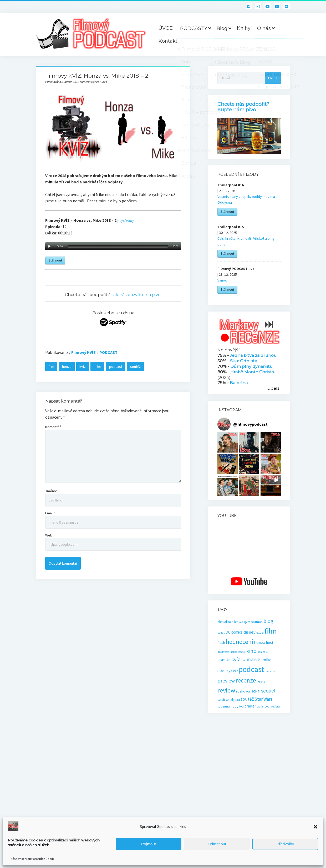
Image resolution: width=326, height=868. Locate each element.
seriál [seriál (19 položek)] (221, 699)
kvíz (83, 367)
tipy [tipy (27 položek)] (235, 706)
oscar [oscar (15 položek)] (234, 671)
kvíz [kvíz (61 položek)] (236, 659)
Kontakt (168, 41)
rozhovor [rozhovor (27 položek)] (243, 691)
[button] (315, 827)
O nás (264, 28)
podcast (116, 367)
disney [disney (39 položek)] (249, 632)
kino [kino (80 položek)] (251, 651)
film (51, 367)
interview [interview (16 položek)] (223, 652)
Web (49, 535)
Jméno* (51, 491)
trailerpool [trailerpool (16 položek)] (264, 706)
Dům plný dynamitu (251, 366)
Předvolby (285, 844)
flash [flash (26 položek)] (221, 643)
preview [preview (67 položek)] (226, 681)
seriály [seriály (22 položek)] (230, 699)
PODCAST (108, 352)
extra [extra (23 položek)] (260, 632)
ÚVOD (166, 28)
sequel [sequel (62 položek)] (268, 691)
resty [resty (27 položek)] (261, 681)
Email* (50, 513)
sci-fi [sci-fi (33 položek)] (256, 691)
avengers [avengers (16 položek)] (245, 622)
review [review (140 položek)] (226, 690)
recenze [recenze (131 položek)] (246, 680)
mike (97, 367)
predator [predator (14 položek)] (270, 671)
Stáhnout (55, 260)
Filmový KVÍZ (83, 352)
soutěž (135, 367)
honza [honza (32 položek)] (260, 642)
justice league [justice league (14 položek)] (238, 652)
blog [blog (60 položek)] (268, 621)
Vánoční (223, 280)
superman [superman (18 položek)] (225, 706)
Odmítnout (217, 844)
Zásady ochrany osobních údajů (32, 859)
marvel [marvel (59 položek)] (254, 659)
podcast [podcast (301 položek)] (251, 669)
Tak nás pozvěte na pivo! (136, 295)
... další (274, 388)
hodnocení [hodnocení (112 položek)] (240, 642)
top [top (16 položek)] (241, 706)
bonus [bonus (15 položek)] (221, 633)
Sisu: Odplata (244, 361)
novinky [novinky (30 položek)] (224, 671)
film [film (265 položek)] (271, 631)
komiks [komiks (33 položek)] (224, 660)
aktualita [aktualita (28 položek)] (224, 622)
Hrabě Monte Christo (252, 372)
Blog (222, 28)
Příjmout (149, 844)
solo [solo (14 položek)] (238, 700)
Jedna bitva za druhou (253, 355)
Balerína (239, 383)
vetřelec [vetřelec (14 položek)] (276, 707)
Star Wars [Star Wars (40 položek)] (263, 699)
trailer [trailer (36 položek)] (250, 706)
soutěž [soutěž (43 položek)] (247, 699)
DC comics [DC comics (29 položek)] (234, 632)
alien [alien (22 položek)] (235, 622)
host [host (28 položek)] (270, 643)
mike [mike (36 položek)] (267, 660)
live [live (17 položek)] (243, 660)
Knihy (244, 28)
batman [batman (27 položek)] (257, 622)
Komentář (53, 427)
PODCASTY (194, 28)
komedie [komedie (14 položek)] (263, 652)
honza (67, 367)
